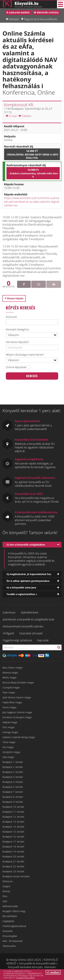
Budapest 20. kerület (13, 856)
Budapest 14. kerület (13, 827)
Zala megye (8, 757)
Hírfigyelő (8, 633)
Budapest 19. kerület (13, 851)
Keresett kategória (17, 329)
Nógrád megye (10, 722)
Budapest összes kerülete (16, 876)
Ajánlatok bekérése (19, 13)
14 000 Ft (32, 154)
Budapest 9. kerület (13, 802)
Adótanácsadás (10, 906)
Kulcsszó (11, 317)
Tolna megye (9, 742)
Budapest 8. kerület (13, 797)
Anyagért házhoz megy (14, 911)
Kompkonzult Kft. (19, 105)
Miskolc (6, 891)
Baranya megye (10, 673)
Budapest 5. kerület (13, 782)
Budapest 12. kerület (13, 817)
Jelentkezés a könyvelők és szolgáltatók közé (29, 619)
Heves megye (9, 707)
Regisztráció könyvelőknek (41, 19)
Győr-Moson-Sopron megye (17, 697)
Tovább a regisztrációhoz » (22, 594)
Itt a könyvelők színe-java (21, 588)
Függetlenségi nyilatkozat (17, 640)
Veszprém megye (11, 752)
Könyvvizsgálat (10, 936)
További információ (25, 978)
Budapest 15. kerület (13, 832)
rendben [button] (53, 972)
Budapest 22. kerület (13, 866)
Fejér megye (9, 692)
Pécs (5, 896)
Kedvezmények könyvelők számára (23, 626)
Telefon (25, 116)
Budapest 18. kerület (13, 847)
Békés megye (9, 677)
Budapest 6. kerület (13, 787)
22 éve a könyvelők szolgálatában (26, 545)
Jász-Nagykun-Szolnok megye (17, 712)
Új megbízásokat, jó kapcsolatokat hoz (29, 574)
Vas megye (8, 747)
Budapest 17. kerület (13, 842)
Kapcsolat (43, 640)
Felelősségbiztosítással (14, 926)
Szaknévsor (9, 612)
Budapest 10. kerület (13, 807)
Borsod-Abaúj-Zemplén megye (18, 682)
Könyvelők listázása (48, 13)
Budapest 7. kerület (13, 792)
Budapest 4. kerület (13, 777)
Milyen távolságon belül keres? (25, 355)
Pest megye (9, 727)
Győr (5, 901)
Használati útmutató (31, 633)
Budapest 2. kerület (13, 767)
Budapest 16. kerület (13, 837)
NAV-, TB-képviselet (13, 941)
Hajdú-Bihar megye (12, 702)
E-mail (11, 116)
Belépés (14, 19)
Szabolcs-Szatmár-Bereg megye (19, 737)
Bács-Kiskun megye (13, 668)
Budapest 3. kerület (13, 772)
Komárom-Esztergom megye (17, 717)
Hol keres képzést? (17, 342)
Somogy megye (10, 732)
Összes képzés (15, 298)
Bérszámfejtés (10, 916)
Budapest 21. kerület (13, 861)
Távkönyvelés (9, 946)
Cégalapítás (8, 921)
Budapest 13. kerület (13, 822)
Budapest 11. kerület (13, 812)
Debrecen (8, 881)
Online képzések (16, 367)
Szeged (6, 886)
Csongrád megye (11, 687)
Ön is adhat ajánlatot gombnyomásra (28, 581)
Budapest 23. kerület (13, 871)
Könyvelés (8, 931)
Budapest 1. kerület (13, 762)
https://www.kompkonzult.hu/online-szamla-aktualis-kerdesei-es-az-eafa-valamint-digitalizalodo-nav (32, 202)
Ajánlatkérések (30, 612)
